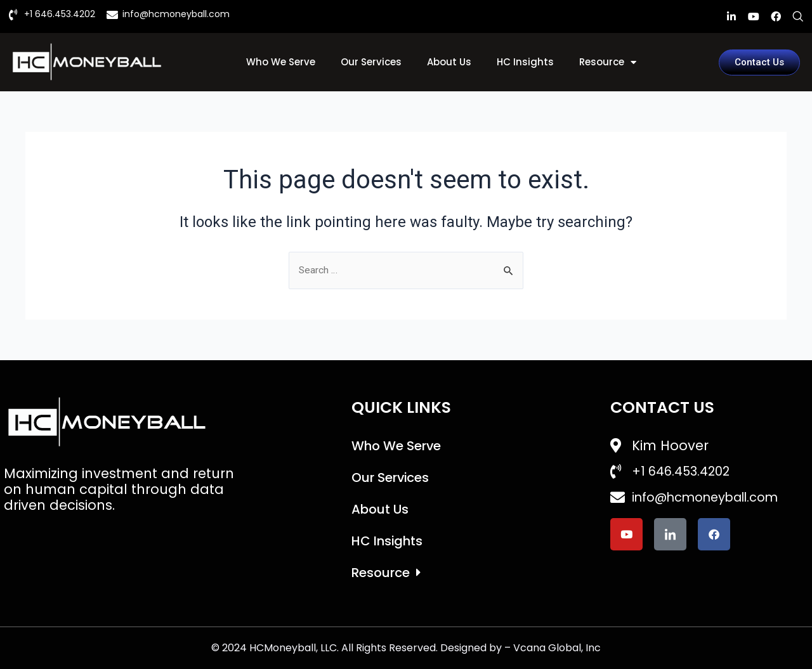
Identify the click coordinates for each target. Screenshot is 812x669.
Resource (608, 62)
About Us (449, 62)
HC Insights (525, 62)
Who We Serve (281, 62)
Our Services (371, 62)
